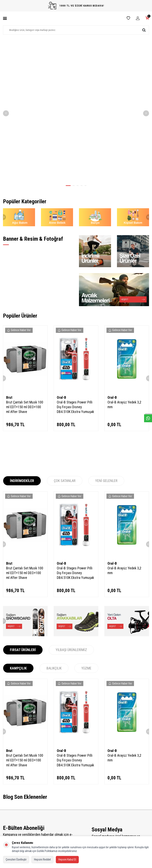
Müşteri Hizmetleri (50, 815)
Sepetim (45, 820)
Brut (9, 300)
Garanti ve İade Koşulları (15, 820)
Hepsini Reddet (42, 859)
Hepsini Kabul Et (67, 859)
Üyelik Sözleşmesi (12, 810)
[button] (68, 88)
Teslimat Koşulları (12, 804)
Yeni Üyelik (85, 799)
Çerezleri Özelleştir (16, 859)
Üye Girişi (84, 815)
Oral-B (61, 300)
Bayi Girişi (84, 810)
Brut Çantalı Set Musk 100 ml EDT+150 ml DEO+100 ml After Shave (25, 310)
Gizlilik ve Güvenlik (13, 826)
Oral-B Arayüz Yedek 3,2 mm (124, 307)
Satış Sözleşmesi (12, 815)
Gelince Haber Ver (19, 233)
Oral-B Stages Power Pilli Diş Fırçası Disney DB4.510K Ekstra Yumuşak (75, 310)
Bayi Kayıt (84, 804)
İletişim (7, 799)
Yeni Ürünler (47, 804)
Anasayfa (46, 799)
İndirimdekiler (48, 810)
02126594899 (123, 822)
